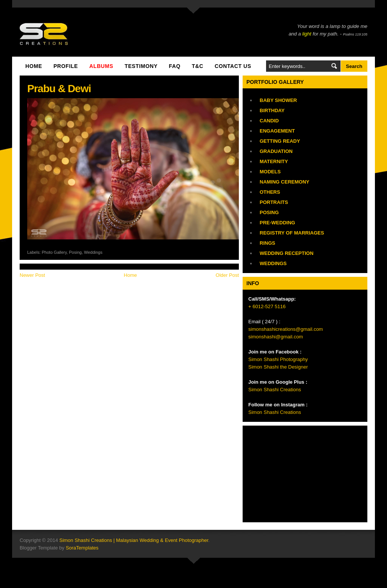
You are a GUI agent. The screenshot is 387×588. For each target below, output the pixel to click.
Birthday (272, 110)
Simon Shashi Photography (278, 359)
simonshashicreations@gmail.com (286, 329)
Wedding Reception (286, 253)
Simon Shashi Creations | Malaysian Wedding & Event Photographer (134, 540)
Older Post (227, 275)
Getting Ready (280, 141)
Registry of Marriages (292, 233)
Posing (75, 252)
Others (270, 192)
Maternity (274, 161)
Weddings (93, 252)
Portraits (274, 202)
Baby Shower (278, 100)
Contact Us (233, 66)
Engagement (277, 131)
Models (270, 172)
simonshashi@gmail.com (276, 337)
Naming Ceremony (284, 182)
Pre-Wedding (277, 223)
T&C (197, 66)
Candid (269, 121)
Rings (267, 243)
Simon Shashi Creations (275, 390)
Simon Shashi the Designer (278, 367)
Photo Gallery (54, 252)
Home (34, 66)
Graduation (276, 151)
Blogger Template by (59, 548)
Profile (66, 66)
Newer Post (32, 275)
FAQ (175, 66)
